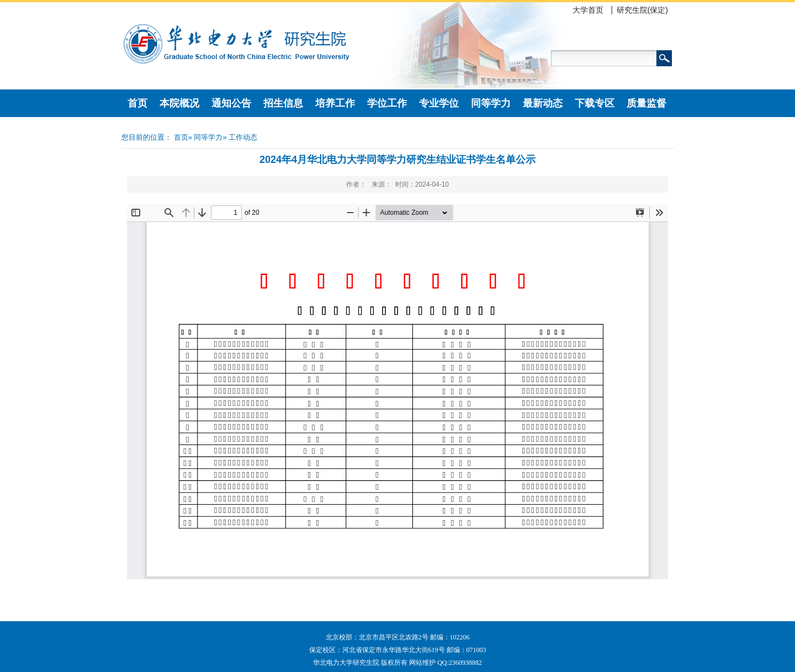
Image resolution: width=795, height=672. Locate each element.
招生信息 (283, 103)
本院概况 (179, 103)
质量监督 (646, 103)
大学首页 (588, 10)
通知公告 (231, 103)
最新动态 (543, 103)
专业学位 (439, 103)
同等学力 (491, 103)
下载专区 (595, 103)
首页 (137, 103)
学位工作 (387, 103)
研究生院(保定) (642, 10)
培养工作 (335, 103)
